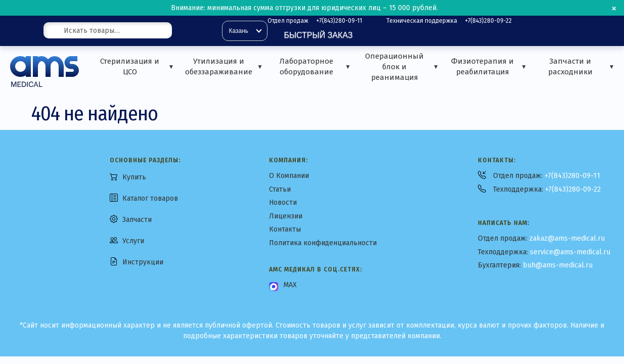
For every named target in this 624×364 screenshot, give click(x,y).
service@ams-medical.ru (570, 252)
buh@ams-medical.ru (558, 265)
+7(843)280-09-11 (339, 21)
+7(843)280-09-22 (488, 21)
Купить (134, 177)
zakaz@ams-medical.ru (567, 238)
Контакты (285, 229)
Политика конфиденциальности (323, 243)
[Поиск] (184, 31)
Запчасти (137, 220)
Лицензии (286, 216)
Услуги (133, 241)
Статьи (280, 189)
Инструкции (143, 262)
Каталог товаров (150, 198)
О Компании (289, 176)
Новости (283, 202)
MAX (290, 285)
